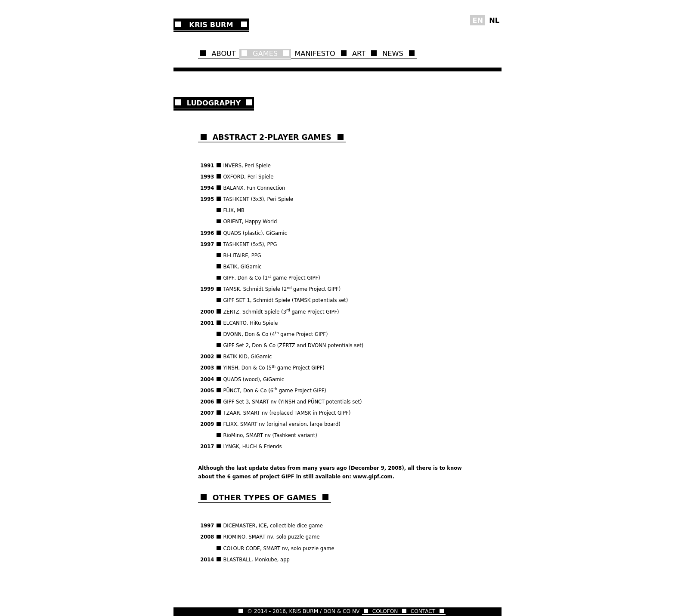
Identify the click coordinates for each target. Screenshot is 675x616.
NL (494, 20)
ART (359, 54)
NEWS (393, 54)
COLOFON (385, 611)
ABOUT (224, 54)
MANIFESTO (315, 54)
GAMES (265, 54)
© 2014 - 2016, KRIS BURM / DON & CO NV (303, 611)
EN (478, 20)
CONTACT (423, 611)
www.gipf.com (373, 477)
